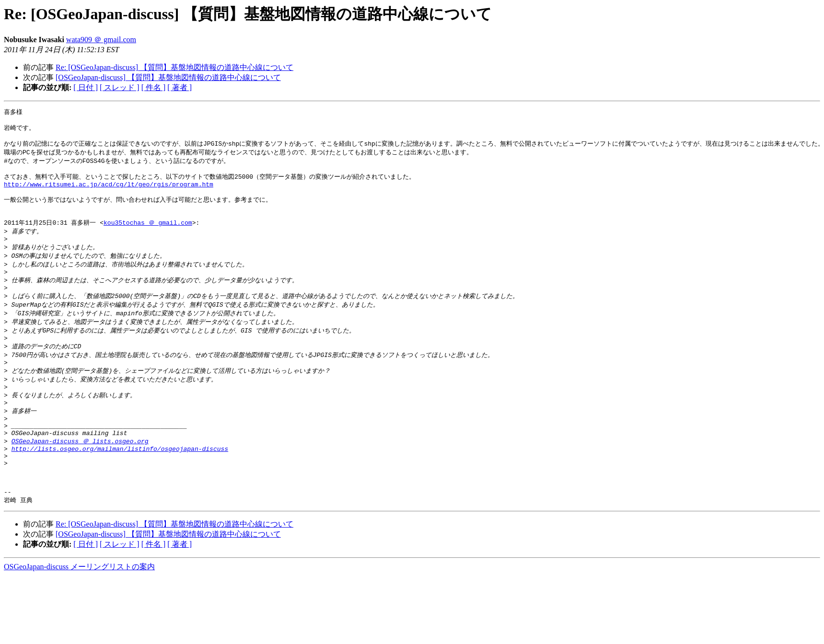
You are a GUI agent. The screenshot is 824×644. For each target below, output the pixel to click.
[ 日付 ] (86, 87)
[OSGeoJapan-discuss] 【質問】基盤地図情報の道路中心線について (168, 77)
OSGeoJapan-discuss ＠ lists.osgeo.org (80, 477)
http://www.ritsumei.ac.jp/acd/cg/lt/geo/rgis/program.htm (109, 193)
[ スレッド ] (120, 87)
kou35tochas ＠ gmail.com (148, 236)
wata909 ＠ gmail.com (101, 40)
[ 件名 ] (154, 87)
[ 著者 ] (180, 87)
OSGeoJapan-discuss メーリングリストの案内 (79, 614)
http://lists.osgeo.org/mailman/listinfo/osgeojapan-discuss (120, 486)
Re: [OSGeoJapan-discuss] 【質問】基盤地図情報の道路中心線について (174, 67)
